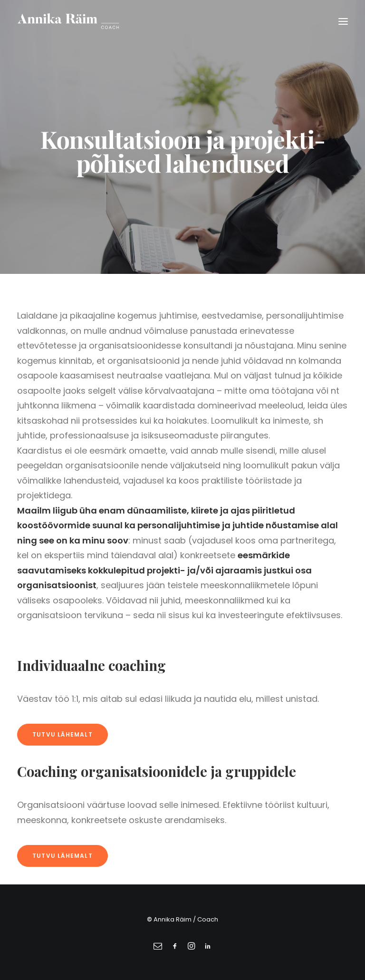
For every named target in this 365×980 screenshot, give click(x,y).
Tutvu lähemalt (62, 734)
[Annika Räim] (68, 21)
